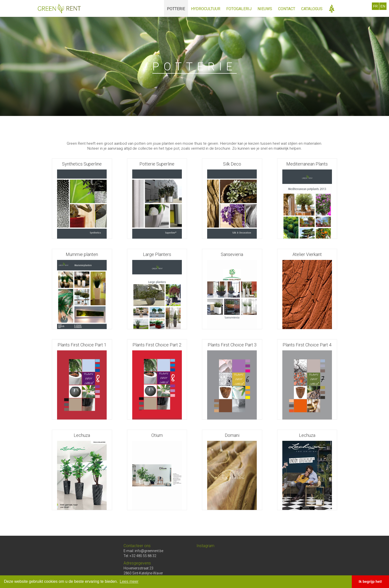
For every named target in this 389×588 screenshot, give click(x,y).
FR (375, 6)
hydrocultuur (206, 9)
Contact (287, 9)
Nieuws (265, 9)
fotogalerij (239, 9)
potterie (176, 9)
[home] (59, 8)
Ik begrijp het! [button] (370, 582)
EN (383, 6)
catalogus (312, 9)
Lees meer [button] (129, 581)
